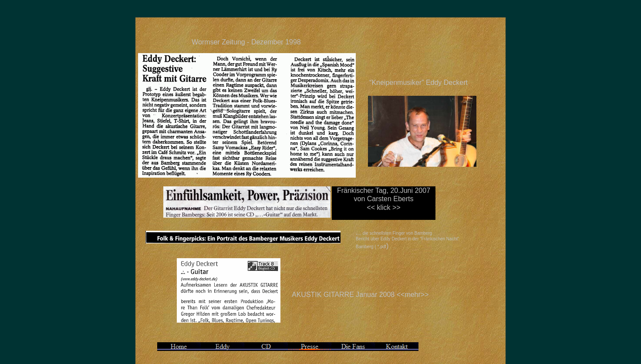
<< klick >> (383, 207)
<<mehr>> (413, 295)
